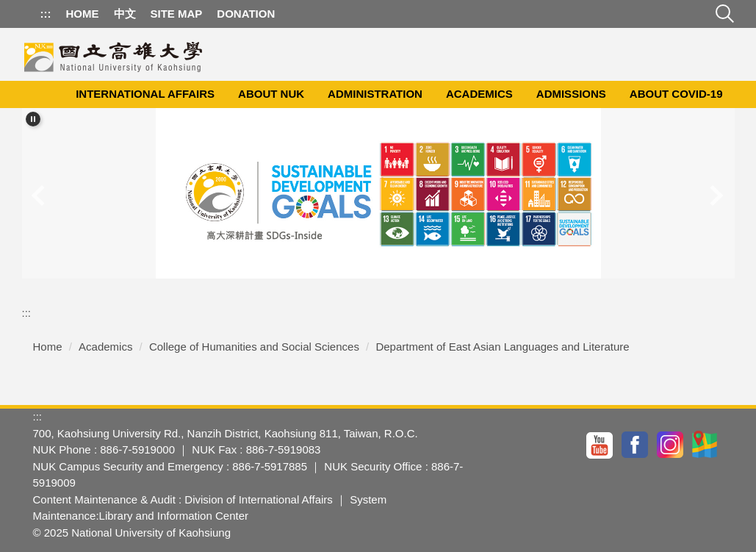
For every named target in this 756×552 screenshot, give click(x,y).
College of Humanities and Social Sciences (254, 347)
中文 (125, 14)
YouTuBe (600, 445)
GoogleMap (706, 445)
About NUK (271, 94)
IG (671, 445)
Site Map (177, 14)
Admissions (571, 94)
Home (83, 14)
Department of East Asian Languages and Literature (502, 347)
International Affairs (145, 94)
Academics (479, 94)
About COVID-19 (676, 94)
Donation (246, 14)
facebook (636, 445)
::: (46, 14)
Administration (375, 94)
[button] (33, 119)
